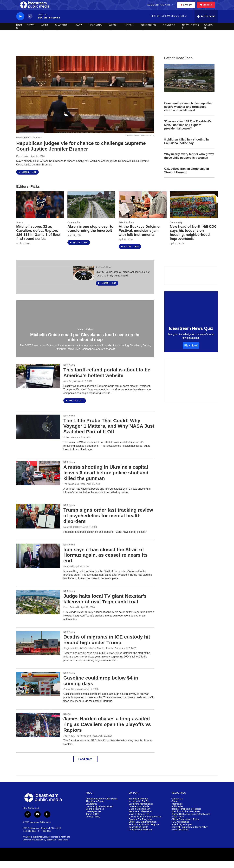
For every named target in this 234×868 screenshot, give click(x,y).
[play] (20, 24)
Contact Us (177, 806)
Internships (177, 811)
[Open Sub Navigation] (173, 8)
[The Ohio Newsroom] (45, 282)
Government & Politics (28, 145)
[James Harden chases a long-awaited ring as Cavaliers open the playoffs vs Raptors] (38, 732)
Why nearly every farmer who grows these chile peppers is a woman (189, 163)
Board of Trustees (95, 816)
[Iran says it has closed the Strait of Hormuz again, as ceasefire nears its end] (38, 563)
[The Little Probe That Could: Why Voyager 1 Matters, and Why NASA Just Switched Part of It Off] (38, 434)
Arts (45, 32)
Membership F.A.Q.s (139, 809)
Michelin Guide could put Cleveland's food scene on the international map (85, 344)
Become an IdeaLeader (140, 819)
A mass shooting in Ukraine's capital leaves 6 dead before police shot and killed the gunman (106, 480)
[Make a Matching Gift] (191, 388)
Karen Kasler (23, 164)
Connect (169, 32)
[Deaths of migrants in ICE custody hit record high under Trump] (38, 650)
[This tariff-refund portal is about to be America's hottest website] (38, 383)
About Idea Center (95, 809)
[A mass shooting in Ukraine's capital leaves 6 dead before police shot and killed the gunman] (38, 481)
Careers (175, 809)
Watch (113, 32)
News (31, 32)
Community (74, 230)
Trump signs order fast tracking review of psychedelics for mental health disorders (108, 523)
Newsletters (191, 34)
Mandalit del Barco (73, 534)
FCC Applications (180, 829)
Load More (85, 766)
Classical (62, 32)
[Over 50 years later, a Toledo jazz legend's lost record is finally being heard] (84, 280)
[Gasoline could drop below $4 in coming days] (38, 691)
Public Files (177, 814)
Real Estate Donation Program (144, 832)
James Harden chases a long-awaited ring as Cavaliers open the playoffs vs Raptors (107, 732)
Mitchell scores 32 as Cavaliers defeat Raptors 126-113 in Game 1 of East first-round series (38, 240)
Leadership (91, 811)
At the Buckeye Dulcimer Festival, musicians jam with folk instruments (140, 238)
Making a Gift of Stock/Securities (145, 824)
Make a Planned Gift (139, 821)
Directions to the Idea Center (186, 819)
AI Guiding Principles (182, 832)
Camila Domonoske (73, 696)
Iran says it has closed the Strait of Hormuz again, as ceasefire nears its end (106, 562)
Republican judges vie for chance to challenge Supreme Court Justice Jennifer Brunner (81, 153)
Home (19, 34)
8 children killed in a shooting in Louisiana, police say (186, 149)
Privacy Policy (93, 824)
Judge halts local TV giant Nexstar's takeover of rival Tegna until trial (105, 606)
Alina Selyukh (70, 388)
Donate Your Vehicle (139, 814)
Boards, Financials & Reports (186, 816)
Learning (95, 32)
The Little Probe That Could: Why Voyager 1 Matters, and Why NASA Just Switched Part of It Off (109, 433)
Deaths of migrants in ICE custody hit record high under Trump (107, 647)
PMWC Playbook (180, 837)
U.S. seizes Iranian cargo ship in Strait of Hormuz (186, 178)
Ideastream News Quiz (191, 336)
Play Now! (191, 353)
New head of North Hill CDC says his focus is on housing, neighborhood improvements (193, 240)
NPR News (69, 372)
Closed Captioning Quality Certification (191, 821)
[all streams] (206, 23)
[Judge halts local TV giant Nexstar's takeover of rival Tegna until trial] (38, 610)
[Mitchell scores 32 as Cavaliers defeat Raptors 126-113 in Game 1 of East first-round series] (40, 212)
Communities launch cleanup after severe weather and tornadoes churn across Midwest (188, 114)
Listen (129, 32)
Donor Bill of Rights (138, 834)
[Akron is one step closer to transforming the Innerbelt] (91, 212)
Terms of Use (92, 821)
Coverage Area (93, 819)
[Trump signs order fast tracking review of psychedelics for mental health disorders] (38, 523)
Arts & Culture (126, 230)
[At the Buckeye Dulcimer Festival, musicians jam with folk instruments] (143, 212)
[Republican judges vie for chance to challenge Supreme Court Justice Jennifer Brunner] (85, 102)
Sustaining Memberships (141, 811)
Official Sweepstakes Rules (185, 827)
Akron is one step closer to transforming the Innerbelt (90, 236)
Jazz (79, 32)
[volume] (30, 24)
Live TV (187, 8)
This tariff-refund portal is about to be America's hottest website (107, 380)
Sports (20, 230)
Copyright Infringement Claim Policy (190, 834)
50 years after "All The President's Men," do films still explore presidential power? (188, 132)
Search (208, 34)
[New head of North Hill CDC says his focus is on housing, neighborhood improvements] (194, 212)
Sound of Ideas (85, 337)
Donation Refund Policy (140, 837)
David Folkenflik (71, 615)
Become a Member (138, 806)
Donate (209, 9)
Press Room (178, 824)
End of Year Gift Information (143, 829)
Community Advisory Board (100, 814)
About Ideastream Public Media (102, 806)
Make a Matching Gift (139, 816)
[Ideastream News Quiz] (191, 314)
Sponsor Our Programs (140, 827)
